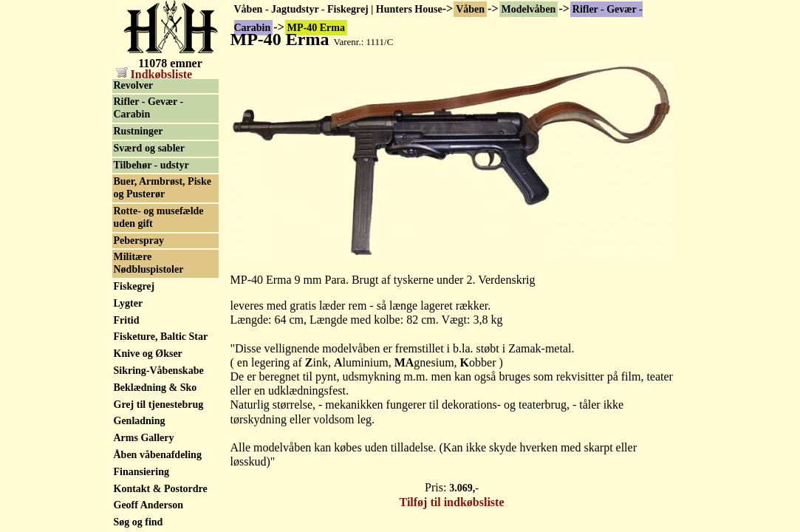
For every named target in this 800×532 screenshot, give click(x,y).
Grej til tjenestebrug (159, 405)
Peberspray (139, 241)
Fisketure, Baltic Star (161, 337)
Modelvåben (529, 9)
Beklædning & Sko (155, 388)
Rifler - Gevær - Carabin (149, 108)
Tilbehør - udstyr (151, 165)
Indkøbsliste (154, 74)
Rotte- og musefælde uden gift (159, 217)
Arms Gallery (144, 438)
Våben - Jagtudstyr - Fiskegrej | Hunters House (338, 9)
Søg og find (139, 522)
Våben (470, 9)
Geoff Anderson (149, 505)
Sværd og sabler (149, 148)
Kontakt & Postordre (161, 489)
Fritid (127, 320)
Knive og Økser (148, 354)
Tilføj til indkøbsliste (452, 502)
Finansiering (141, 472)
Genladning (140, 421)
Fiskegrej (134, 286)
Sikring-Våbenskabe (159, 371)
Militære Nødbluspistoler (149, 263)
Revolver (134, 85)
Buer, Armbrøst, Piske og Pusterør (163, 188)
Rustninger (139, 131)
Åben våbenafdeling (158, 455)
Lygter (129, 303)
